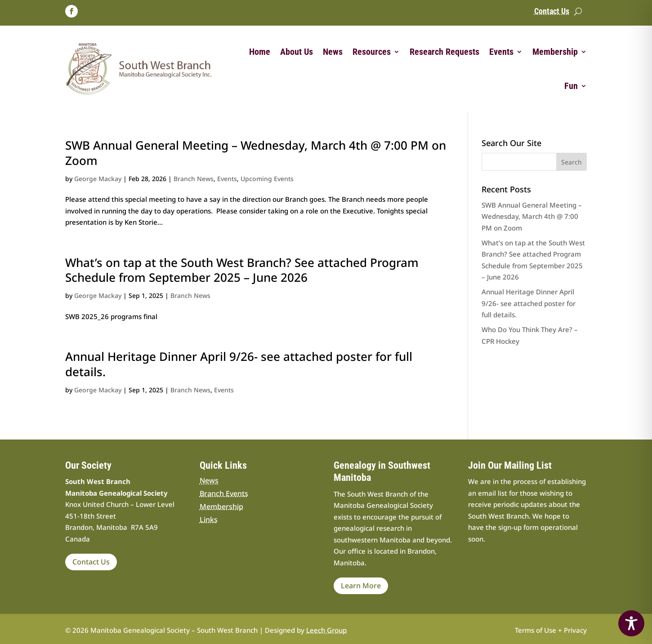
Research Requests (444, 52)
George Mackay (98, 179)
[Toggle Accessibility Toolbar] (631, 623)
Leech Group (326, 630)
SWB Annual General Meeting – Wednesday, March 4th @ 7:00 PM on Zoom (256, 153)
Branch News (194, 179)
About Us (297, 52)
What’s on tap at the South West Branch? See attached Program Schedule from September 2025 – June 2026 (242, 270)
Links (209, 520)
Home (260, 52)
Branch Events (224, 493)
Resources (372, 52)
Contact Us (552, 12)
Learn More (361, 586)
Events (501, 52)
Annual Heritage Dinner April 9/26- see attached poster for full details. (239, 364)
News (333, 52)
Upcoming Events (267, 179)
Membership (555, 52)
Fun (571, 86)
